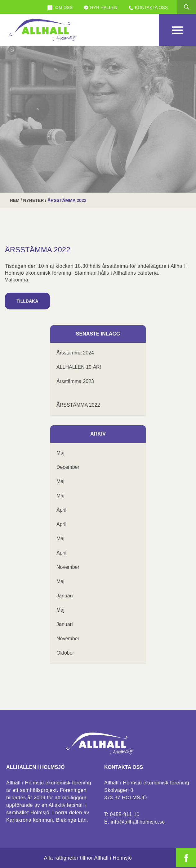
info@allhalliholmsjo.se (138, 822)
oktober (65, 653)
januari (65, 596)
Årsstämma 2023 (75, 381)
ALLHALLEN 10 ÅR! (79, 367)
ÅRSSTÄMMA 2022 (78, 405)
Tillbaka (27, 301)
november (68, 567)
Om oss (60, 8)
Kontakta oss (148, 8)
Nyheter (33, 200)
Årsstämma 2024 (75, 353)
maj (60, 453)
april (61, 510)
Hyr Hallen (100, 8)
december (68, 467)
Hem (15, 200)
